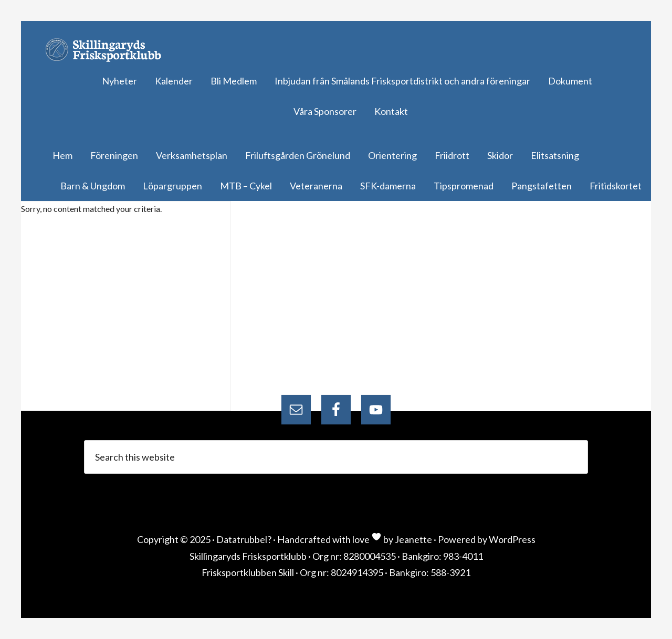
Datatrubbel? (244, 539)
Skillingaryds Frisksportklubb (108, 50)
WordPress (512, 539)
